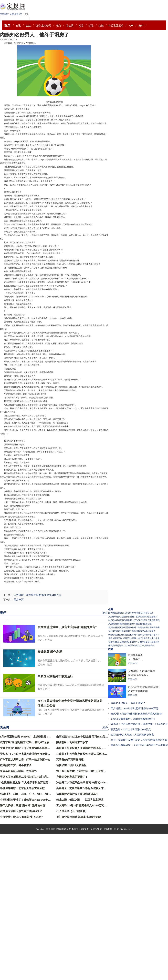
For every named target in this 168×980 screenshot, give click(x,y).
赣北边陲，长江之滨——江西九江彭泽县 (80, 800)
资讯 (18, 26)
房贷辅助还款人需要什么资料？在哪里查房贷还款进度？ (133, 617)
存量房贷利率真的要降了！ (72, 777)
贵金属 (70, 26)
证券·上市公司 (16, 14)
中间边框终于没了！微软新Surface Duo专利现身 (28, 800)
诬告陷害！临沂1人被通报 (71, 765)
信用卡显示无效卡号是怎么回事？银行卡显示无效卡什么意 (134, 638)
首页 (7, 25)
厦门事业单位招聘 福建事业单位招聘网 (79, 817)
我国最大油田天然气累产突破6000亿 (21, 811)
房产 (141, 26)
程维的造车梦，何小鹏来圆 (16, 765)
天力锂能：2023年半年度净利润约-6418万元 (38, 595)
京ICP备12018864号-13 (92, 829)
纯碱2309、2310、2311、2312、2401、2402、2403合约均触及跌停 (38, 794)
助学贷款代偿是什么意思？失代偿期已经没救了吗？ (131, 613)
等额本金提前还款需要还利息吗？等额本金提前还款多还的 (134, 642)
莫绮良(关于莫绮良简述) (70, 760)
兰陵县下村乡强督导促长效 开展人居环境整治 (83, 754)
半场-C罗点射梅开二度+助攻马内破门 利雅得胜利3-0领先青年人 (37, 777)
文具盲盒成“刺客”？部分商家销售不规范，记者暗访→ (31, 748)
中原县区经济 (116, 26)
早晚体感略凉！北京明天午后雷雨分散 (22, 788)
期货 (81, 26)
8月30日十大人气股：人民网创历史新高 (132, 735)
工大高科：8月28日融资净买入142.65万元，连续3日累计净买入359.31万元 (99, 805)
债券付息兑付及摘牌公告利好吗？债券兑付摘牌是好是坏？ (134, 635)
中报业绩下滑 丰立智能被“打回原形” (21, 817)
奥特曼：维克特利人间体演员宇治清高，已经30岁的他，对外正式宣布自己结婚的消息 (106, 748)
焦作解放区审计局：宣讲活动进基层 (77, 794)
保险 (91, 26)
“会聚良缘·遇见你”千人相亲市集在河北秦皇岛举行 (29, 783)
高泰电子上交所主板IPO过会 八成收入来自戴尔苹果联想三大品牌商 (96, 788)
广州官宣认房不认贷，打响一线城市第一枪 (25, 760)
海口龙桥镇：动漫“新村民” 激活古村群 (23, 805)
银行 (59, 26)
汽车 (131, 26)
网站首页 (4, 14)
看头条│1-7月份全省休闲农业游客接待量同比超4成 (30, 754)
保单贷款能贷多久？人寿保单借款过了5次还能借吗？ (131, 646)
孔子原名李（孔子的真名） (72, 811)
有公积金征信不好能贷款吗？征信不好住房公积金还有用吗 (134, 620)
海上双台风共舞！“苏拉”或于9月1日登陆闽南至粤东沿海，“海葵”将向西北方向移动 (105, 771)
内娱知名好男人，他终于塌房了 (128, 703)
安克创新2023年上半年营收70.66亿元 (131, 729)
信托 (101, 26)
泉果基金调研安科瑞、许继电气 (18, 771)
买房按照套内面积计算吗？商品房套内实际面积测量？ (132, 631)
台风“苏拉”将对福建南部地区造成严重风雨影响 (136, 714)
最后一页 (19, 600)
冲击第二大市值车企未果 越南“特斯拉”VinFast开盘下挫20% (91, 783)
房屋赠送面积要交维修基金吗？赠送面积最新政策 (130, 624)
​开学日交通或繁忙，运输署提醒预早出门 (133, 719)
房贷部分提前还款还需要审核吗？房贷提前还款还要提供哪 (134, 627)
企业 (28, 26)
